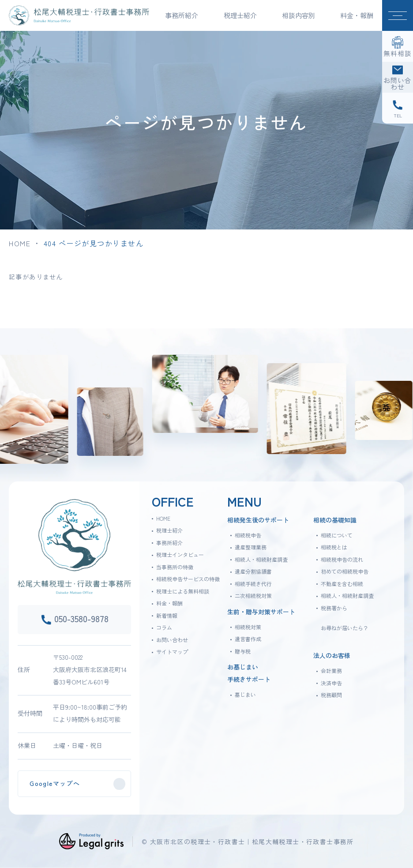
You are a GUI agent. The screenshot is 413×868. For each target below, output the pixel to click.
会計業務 (331, 671)
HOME (20, 243)
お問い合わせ (172, 640)
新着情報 (167, 615)
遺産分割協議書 (253, 571)
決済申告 (331, 683)
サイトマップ (172, 652)
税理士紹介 (169, 530)
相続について (337, 535)
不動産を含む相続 (342, 584)
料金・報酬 (357, 15)
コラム (164, 627)
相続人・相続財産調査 (261, 559)
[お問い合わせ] (398, 77)
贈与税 (243, 651)
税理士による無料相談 (183, 591)
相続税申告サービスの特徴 (188, 579)
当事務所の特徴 (175, 567)
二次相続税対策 (253, 596)
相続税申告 (248, 535)
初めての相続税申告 (345, 571)
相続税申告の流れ (342, 559)
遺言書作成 (248, 639)
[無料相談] (398, 46)
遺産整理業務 (251, 547)
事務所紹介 (169, 543)
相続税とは (334, 547)
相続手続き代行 (253, 584)
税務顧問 (331, 695)
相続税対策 (248, 627)
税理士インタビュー (180, 554)
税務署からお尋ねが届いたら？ (345, 618)
